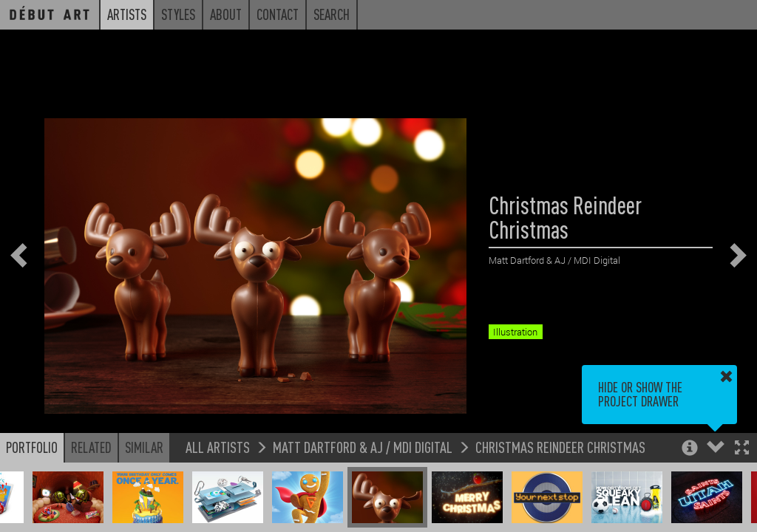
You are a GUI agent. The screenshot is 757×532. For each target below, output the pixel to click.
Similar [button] (144, 447)
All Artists (218, 447)
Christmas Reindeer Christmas (560, 447)
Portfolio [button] (32, 447)
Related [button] (91, 447)
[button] (742, 449)
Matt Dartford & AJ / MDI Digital (363, 447)
